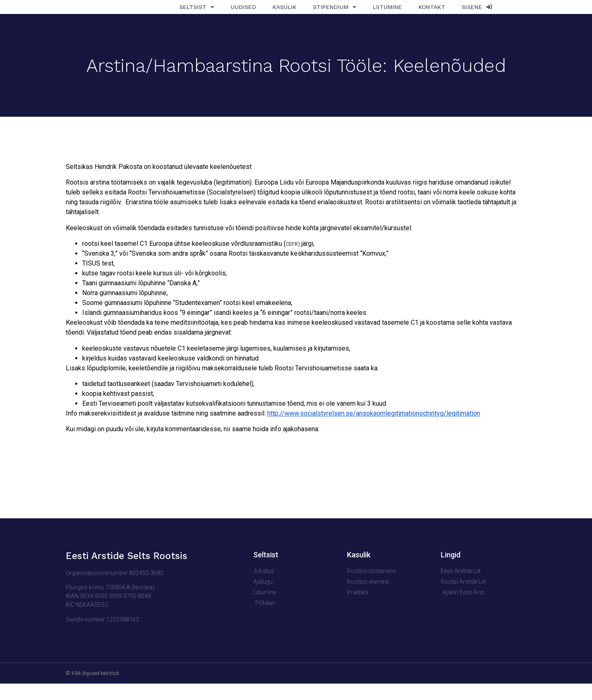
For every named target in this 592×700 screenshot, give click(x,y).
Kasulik (284, 15)
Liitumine (387, 15)
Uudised (243, 15)
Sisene (477, 15)
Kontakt (432, 15)
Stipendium (335, 15)
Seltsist (197, 15)
